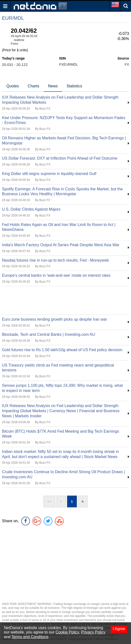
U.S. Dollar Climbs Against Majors (31, 209)
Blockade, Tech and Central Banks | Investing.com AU (49, 334)
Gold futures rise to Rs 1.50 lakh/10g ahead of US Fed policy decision (62, 350)
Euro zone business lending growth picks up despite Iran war (54, 319)
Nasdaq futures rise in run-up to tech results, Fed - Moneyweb (55, 260)
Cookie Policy (67, 632)
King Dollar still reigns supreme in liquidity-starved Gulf (49, 174)
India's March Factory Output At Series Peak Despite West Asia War (61, 245)
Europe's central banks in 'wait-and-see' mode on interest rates (56, 275)
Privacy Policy (93, 632)
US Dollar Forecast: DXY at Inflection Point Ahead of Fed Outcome (60, 158)
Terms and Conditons (30, 637)
